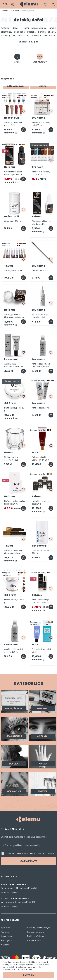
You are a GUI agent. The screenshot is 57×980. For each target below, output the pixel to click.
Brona (8, 452)
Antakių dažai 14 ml (13, 271)
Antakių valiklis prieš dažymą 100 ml (13, 651)
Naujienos (6, 945)
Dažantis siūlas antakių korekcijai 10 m (15, 503)
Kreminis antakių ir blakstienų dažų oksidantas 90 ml (40, 316)
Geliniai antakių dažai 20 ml (41, 651)
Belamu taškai (34, 941)
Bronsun (38, 167)
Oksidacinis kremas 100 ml (41, 552)
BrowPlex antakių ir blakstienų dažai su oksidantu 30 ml (41, 601)
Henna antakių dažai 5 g (14, 601)
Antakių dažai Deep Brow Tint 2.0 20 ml (41, 459)
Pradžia (5, 11)
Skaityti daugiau (28, 42)
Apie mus (5, 928)
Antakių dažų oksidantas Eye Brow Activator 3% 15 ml (14, 365)
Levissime (39, 118)
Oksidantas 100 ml (13, 221)
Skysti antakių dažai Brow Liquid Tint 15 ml (13, 173)
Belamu (9, 167)
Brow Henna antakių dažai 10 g (41, 503)
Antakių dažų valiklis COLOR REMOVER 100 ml (41, 365)
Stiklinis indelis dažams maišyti (11, 459)
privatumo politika (45, 853)
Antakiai (15, 11)
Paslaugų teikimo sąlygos (39, 928)
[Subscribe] (28, 861)
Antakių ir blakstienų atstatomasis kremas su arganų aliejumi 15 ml (14, 552)
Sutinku (28, 975)
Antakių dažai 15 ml (41, 408)
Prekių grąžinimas (35, 936)
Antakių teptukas (39, 271)
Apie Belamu (12, 920)
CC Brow (10, 403)
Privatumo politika (36, 932)
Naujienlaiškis (14, 829)
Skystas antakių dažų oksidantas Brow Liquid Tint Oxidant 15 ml (42, 223)
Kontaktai (5, 932)
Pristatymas (7, 941)
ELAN (35, 452)
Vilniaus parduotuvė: (15, 899)
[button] (54, 59)
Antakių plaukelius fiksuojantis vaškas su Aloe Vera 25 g (14, 316)
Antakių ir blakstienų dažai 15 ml (13, 124)
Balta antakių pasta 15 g (14, 409)
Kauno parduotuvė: (14, 885)
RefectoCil (12, 118)
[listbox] (22, 96)
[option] (17, 95)
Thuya (9, 266)
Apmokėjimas (7, 936)
